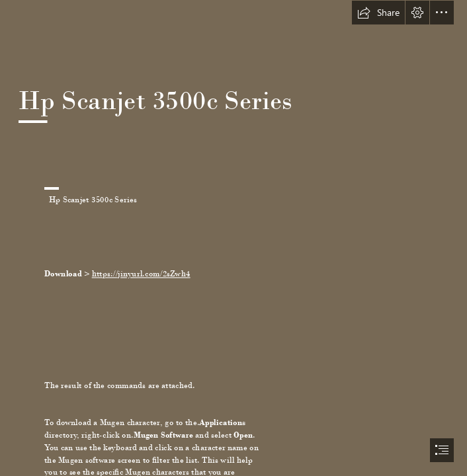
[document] (233, 238)
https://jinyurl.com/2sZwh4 (141, 273)
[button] (378, 13)
